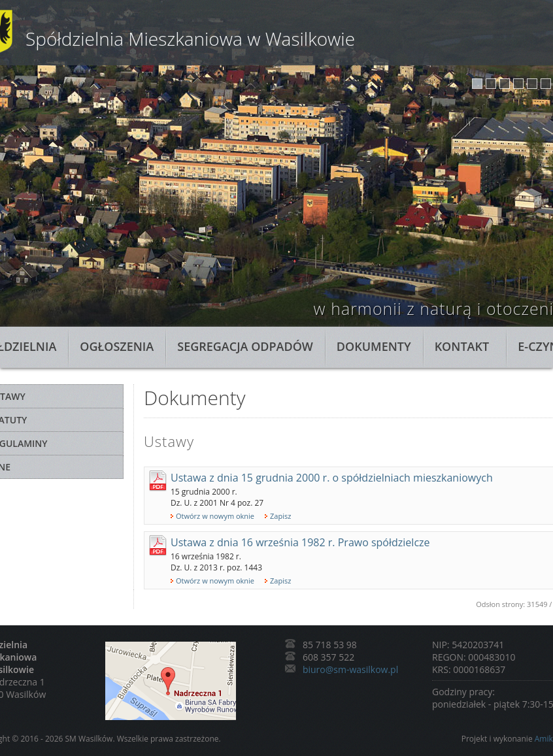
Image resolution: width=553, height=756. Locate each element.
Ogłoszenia (117, 346)
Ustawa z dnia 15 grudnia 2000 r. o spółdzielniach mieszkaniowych (332, 478)
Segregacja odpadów (245, 346)
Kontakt (462, 346)
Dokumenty (374, 346)
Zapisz (280, 516)
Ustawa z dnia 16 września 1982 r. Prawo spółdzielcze (300, 542)
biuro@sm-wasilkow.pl (350, 669)
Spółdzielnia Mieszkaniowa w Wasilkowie (190, 39)
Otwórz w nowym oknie (215, 516)
